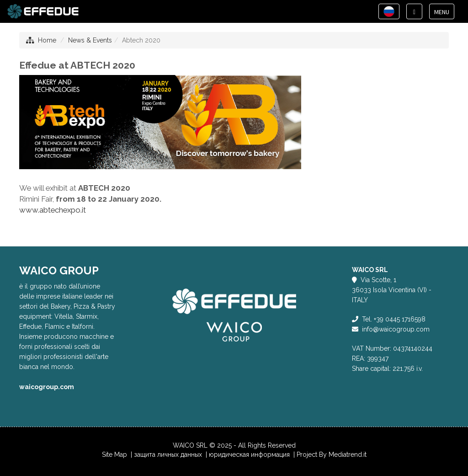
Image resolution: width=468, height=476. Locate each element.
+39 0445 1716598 (400, 319)
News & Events (90, 40)
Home (47, 40)
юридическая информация (250, 455)
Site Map (114, 455)
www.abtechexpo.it (53, 210)
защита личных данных (169, 455)
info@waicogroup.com (396, 329)
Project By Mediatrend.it (332, 455)
